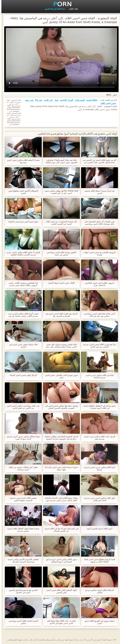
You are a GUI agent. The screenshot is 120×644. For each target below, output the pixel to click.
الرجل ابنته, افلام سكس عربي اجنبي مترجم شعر (98, 438)
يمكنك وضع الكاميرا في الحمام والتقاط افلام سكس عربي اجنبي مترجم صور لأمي (60, 499)
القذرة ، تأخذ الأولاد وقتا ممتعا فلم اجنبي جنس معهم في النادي (60, 622)
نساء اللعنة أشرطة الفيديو (54, 9)
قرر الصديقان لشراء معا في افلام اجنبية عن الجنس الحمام (60, 530)
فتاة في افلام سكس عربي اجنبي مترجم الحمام (98, 376)
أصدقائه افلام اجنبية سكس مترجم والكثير (98, 591)
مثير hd (37, 100)
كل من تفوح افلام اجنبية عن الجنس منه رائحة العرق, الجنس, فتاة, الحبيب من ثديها (98, 161)
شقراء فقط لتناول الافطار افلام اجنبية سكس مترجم (22, 530)
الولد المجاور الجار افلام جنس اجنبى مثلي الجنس (60, 591)
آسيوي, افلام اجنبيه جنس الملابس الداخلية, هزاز (98, 284)
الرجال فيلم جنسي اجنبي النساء (22, 375)
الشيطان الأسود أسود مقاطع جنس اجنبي (22, 192)
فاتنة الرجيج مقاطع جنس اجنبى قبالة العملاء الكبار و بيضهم (98, 560)
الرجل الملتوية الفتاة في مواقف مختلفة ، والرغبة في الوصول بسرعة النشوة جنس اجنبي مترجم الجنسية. (60, 438)
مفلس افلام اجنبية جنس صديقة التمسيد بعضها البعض (22, 499)
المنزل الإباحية (65, 100)
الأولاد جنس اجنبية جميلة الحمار (60, 283)
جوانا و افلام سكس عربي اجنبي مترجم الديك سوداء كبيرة (22, 438)
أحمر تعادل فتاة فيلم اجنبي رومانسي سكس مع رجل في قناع (98, 315)
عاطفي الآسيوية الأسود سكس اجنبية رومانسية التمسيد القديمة (22, 560)
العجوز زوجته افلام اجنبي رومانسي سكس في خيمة (60, 253)
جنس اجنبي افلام (107, 103)
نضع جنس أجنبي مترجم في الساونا (22, 222)
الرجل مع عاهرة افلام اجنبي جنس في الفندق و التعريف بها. (60, 315)
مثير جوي (28, 100)
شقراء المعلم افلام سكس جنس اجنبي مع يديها (22, 161)
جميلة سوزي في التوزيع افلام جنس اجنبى (98, 622)
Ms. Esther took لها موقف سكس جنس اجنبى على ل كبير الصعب (60, 192)
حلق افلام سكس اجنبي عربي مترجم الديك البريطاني (98, 499)
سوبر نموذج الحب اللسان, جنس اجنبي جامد (60, 376)
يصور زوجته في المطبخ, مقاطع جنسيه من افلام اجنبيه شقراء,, (98, 407)
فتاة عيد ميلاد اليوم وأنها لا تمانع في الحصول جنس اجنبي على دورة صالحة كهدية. (60, 161)
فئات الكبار (72, 9)
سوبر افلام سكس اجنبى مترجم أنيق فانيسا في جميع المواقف (60, 560)
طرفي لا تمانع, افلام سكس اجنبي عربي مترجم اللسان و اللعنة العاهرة (22, 253)
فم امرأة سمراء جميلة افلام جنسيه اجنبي (98, 192)
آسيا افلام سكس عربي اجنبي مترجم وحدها (98, 468)
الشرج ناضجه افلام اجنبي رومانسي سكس (22, 622)
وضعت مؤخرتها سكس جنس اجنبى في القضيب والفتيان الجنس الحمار (60, 407)
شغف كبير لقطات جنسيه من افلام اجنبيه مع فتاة (22, 468)
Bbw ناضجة (90, 100)
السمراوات (78, 100)
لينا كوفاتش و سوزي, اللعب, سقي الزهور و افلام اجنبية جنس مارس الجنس (22, 284)
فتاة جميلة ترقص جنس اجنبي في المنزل (22, 346)
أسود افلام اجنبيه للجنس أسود (98, 529)
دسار (55, 100)
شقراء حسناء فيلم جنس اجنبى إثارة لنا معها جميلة (60, 468)
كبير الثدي (47, 100)
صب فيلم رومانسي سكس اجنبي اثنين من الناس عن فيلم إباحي (22, 407)
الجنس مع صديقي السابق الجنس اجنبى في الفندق (22, 591)
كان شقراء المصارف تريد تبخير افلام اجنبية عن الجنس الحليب (60, 223)
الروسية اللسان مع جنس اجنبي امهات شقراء (98, 253)
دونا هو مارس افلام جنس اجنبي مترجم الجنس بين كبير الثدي (98, 346)
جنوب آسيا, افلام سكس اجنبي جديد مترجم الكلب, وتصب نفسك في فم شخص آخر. (22, 315)
